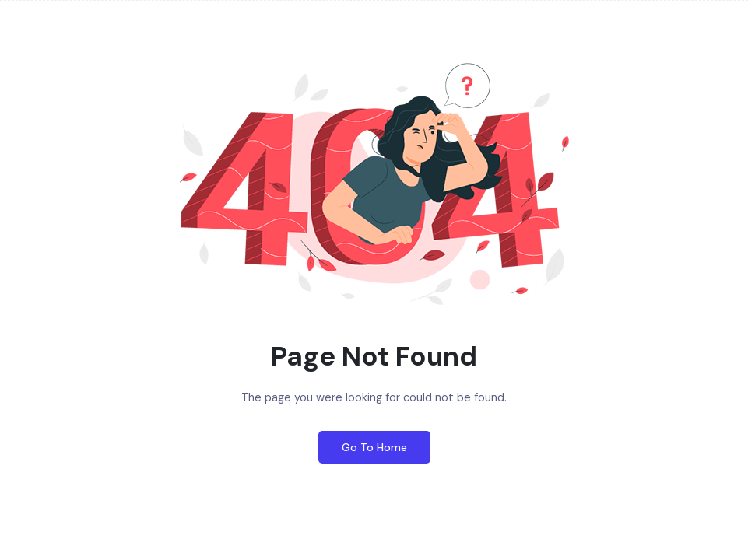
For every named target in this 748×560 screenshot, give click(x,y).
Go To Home (374, 447)
